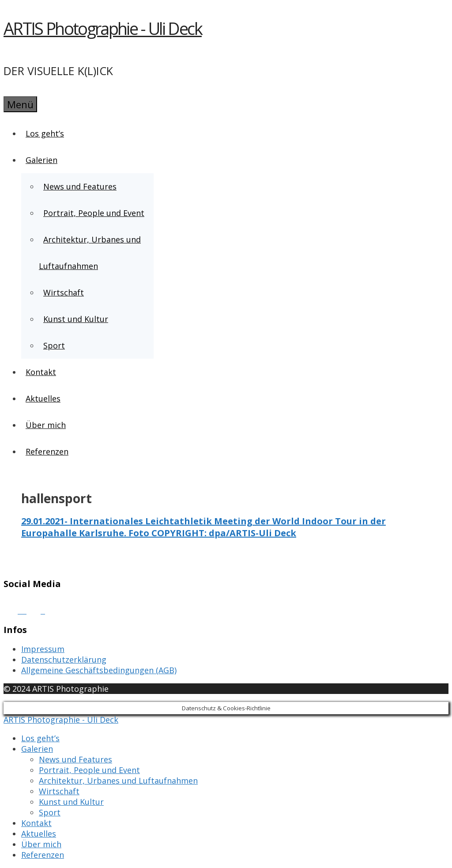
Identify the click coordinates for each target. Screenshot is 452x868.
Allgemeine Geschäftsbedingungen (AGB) (99, 670)
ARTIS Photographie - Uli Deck (103, 28)
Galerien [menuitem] (37, 749)
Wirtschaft (64, 292)
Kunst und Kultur (76, 319)
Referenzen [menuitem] (43, 855)
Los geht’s (45, 133)
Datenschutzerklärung (64, 660)
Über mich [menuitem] (41, 844)
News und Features (80, 186)
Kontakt (41, 372)
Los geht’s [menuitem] (40, 738)
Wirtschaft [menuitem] (59, 791)
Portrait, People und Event (94, 213)
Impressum (43, 649)
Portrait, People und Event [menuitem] (89, 770)
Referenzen (47, 451)
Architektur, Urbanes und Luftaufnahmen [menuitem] (118, 781)
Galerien (42, 160)
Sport (54, 345)
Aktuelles (43, 398)
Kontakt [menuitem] (36, 823)
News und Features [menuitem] (75, 759)
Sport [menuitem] (50, 812)
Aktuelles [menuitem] (39, 834)
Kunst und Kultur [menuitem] (71, 802)
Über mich (46, 425)
